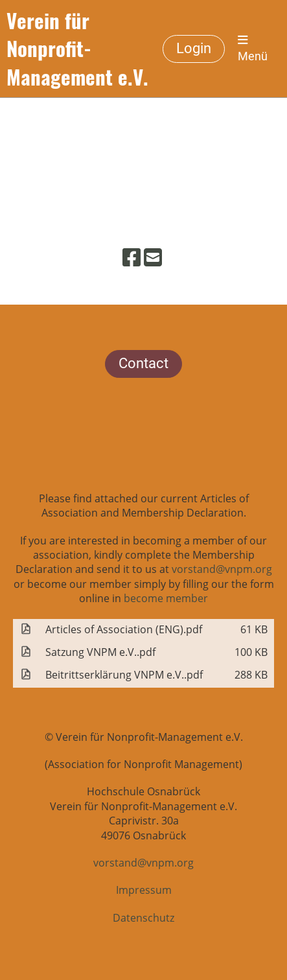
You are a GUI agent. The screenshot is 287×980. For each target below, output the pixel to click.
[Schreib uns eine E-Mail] (153, 257)
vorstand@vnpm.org (222, 569)
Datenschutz (143, 918)
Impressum (144, 890)
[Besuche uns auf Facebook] (132, 257)
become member (166, 598)
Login (194, 48)
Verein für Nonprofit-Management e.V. (77, 49)
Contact (143, 363)
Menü (253, 49)
